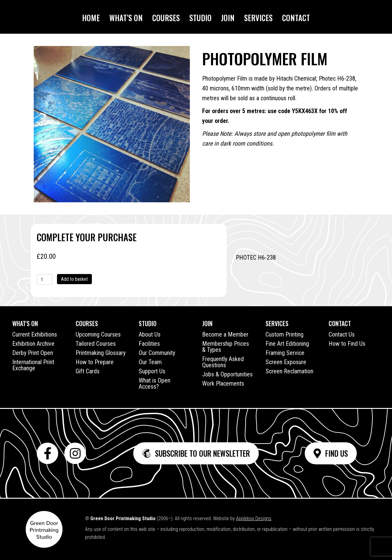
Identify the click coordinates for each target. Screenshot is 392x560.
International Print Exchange (33, 365)
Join (228, 18)
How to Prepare (95, 362)
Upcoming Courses (98, 334)
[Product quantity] (45, 279)
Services (258, 18)
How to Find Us (347, 344)
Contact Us (342, 334)
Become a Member (225, 334)
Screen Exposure (286, 362)
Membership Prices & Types (226, 347)
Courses (166, 18)
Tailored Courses (96, 344)
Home (91, 18)
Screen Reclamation (289, 371)
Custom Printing (285, 334)
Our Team (150, 362)
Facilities (149, 344)
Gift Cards (88, 371)
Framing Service (285, 353)
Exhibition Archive (33, 344)
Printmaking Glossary (101, 353)
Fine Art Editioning (287, 344)
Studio (200, 18)
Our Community (157, 353)
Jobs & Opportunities (227, 374)
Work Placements (223, 383)
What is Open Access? (155, 383)
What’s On (126, 18)
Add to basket (74, 279)
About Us (150, 334)
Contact (296, 18)
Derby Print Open (33, 353)
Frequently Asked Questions (223, 362)
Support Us (152, 371)
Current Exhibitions (35, 334)
